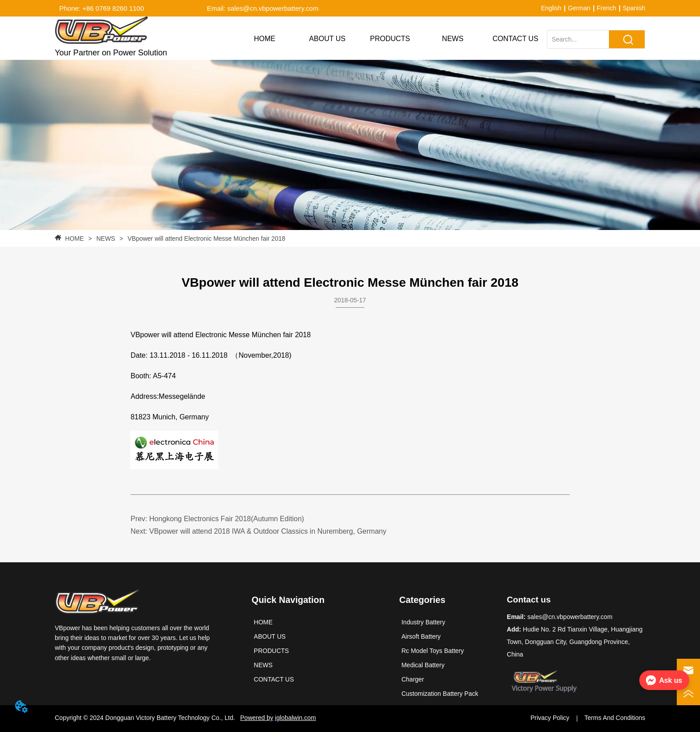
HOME (75, 238)
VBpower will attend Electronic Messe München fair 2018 (206, 238)
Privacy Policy (550, 718)
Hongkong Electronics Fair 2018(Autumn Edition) (227, 519)
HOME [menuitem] (265, 39)
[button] (390, 39)
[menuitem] (390, 39)
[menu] (390, 39)
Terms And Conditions (615, 718)
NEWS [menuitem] (453, 39)
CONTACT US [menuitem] (515, 39)
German (579, 8)
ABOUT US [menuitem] (327, 39)
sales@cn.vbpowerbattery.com (570, 617)
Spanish (634, 8)
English (551, 8)
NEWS (106, 238)
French (607, 8)
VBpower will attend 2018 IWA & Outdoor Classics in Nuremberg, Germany (268, 531)
